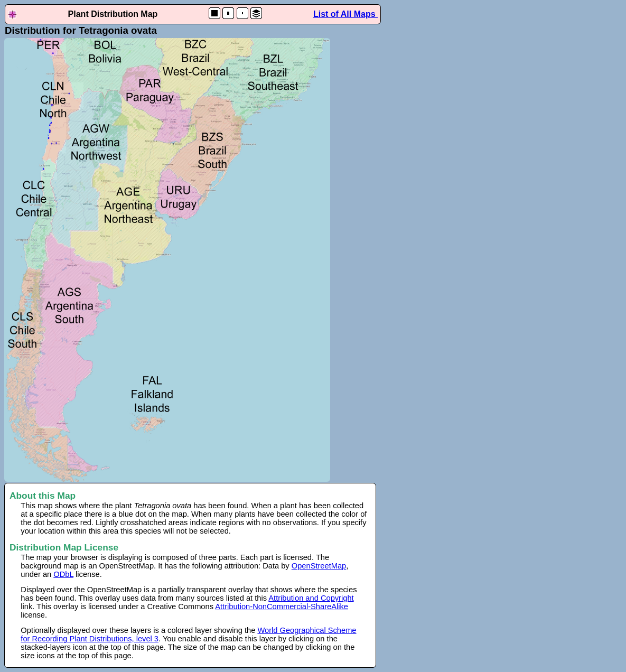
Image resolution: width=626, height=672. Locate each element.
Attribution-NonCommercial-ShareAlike (282, 606)
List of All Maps (345, 14)
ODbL (63, 574)
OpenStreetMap (319, 566)
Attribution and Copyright (311, 598)
